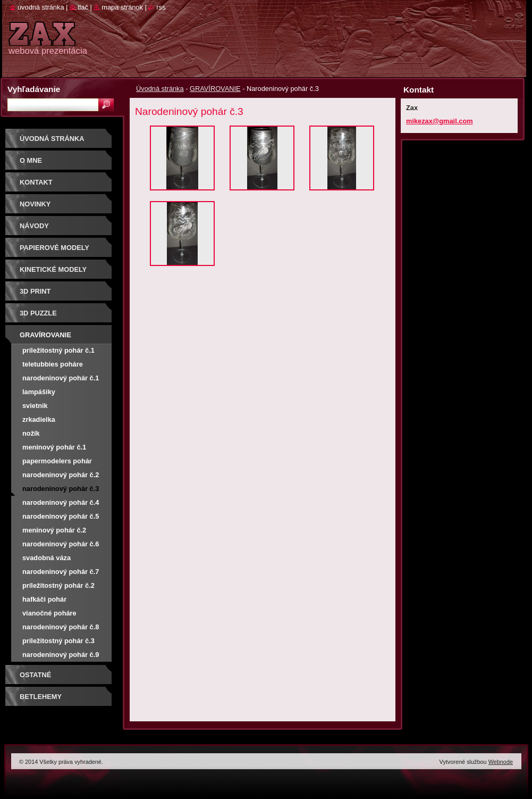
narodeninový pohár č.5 (61, 516)
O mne (31, 160)
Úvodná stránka (160, 89)
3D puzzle (38, 313)
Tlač (83, 7)
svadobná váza (47, 558)
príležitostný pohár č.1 (58, 350)
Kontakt (36, 182)
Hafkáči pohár (44, 599)
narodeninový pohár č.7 (61, 572)
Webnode (501, 762)
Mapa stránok (122, 7)
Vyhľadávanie (34, 89)
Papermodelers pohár (57, 461)
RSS (161, 7)
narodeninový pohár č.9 (61, 655)
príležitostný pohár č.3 (58, 641)
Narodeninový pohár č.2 (61, 475)
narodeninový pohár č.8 (61, 627)
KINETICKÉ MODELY (53, 269)
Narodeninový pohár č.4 (61, 502)
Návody (34, 226)
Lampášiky (39, 392)
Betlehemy (41, 697)
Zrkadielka (39, 419)
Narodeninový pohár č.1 (61, 378)
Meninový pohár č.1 (54, 447)
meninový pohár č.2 (54, 530)
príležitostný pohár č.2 (58, 585)
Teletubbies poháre (53, 364)
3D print (35, 291)
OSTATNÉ (35, 675)
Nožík (31, 433)
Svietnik (35, 406)
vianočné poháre (49, 613)
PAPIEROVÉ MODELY (54, 248)
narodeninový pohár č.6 (61, 544)
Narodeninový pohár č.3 (61, 489)
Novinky (35, 204)
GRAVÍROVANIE (215, 89)
